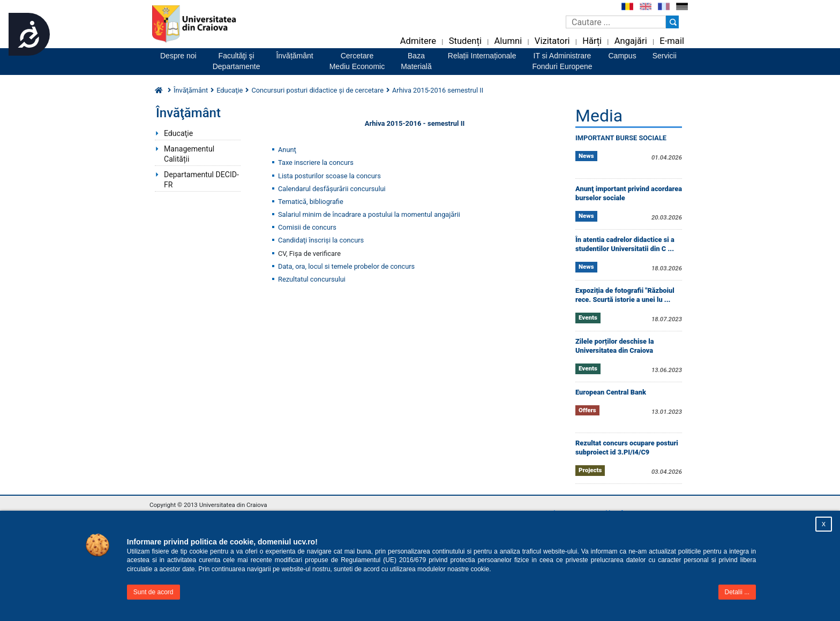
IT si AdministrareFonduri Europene (562, 61)
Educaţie (178, 133)
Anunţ (287, 150)
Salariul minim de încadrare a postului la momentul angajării (369, 214)
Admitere (418, 41)
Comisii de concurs (307, 227)
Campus (622, 56)
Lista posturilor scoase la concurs (329, 176)
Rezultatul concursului (312, 279)
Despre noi (178, 56)
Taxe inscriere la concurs (316, 162)
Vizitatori (552, 41)
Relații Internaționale (482, 56)
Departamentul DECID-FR (201, 180)
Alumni (508, 41)
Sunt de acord (153, 592)
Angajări (631, 41)
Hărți (592, 41)
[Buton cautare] (672, 22)
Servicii (665, 56)
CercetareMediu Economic (357, 61)
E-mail (672, 41)
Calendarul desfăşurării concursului (332, 189)
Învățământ (294, 56)
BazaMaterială (416, 61)
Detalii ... (737, 592)
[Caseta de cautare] (616, 22)
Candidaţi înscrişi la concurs (321, 240)
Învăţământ (191, 90)
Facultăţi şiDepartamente (237, 61)
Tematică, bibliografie (311, 202)
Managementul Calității (189, 154)
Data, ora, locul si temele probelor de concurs (346, 266)
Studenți (465, 41)
